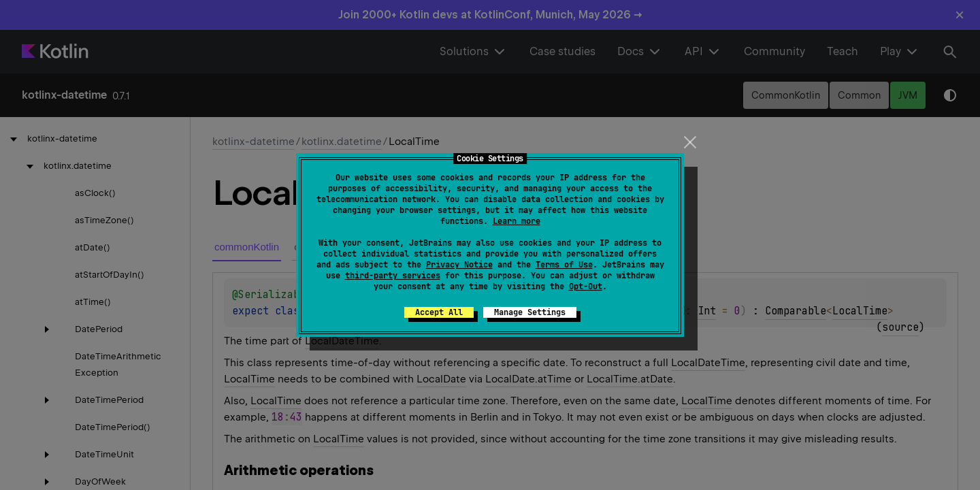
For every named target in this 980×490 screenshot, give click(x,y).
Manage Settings (530, 312)
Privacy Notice (459, 265)
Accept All (439, 312)
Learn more (517, 221)
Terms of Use (564, 265)
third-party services (393, 276)
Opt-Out (586, 287)
